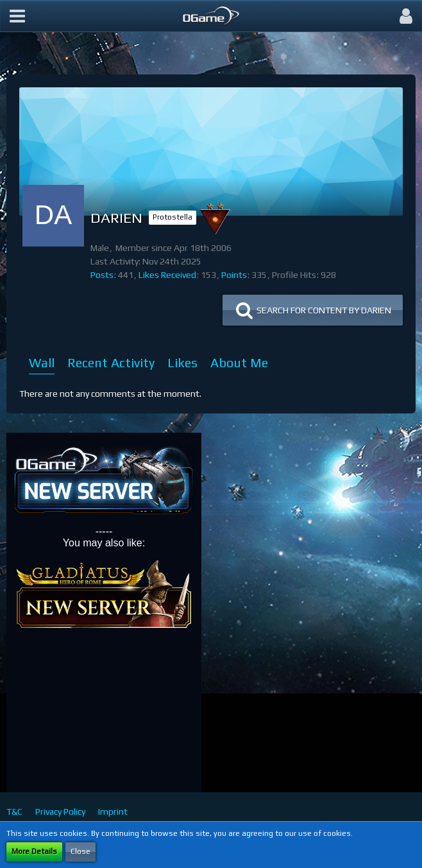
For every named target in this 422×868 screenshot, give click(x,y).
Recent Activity (111, 362)
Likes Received (167, 275)
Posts (102, 275)
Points (234, 275)
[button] (17, 16)
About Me (239, 362)
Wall (42, 362)
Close (80, 851)
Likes (182, 362)
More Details (34, 851)
